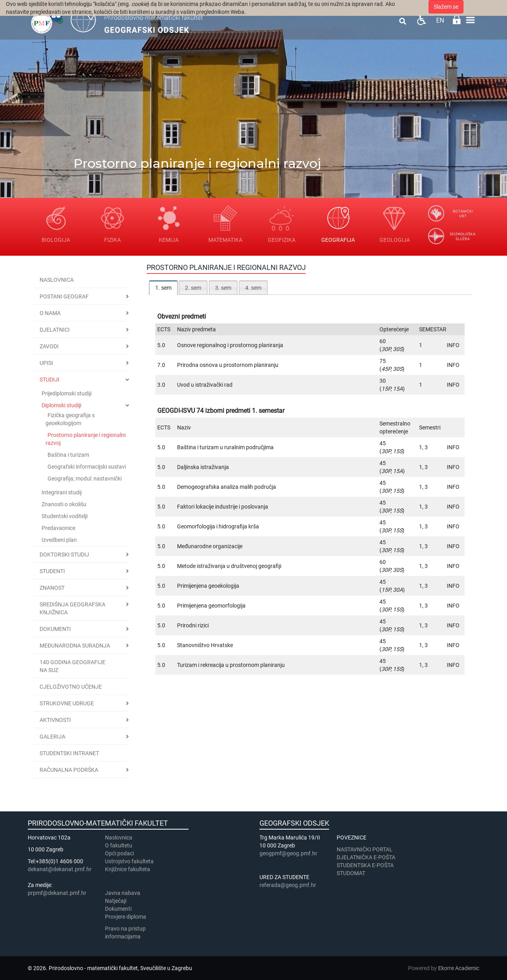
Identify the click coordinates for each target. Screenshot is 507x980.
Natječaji (116, 901)
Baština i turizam (68, 455)
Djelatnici (55, 330)
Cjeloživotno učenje (71, 687)
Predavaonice (58, 528)
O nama (50, 313)
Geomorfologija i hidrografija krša (218, 526)
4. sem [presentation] (253, 288)
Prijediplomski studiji (67, 393)
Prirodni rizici (193, 625)
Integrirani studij (62, 492)
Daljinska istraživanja (203, 467)
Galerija (52, 737)
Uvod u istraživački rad (205, 385)
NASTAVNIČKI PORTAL (365, 849)
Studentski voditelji (65, 516)
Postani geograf (64, 296)
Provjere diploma (126, 917)
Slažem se (446, 7)
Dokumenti (55, 629)
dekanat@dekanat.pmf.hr (60, 869)
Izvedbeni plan (59, 540)
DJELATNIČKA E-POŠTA (366, 857)
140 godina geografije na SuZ (72, 666)
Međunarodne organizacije (210, 546)
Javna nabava (123, 893)
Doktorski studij (64, 555)
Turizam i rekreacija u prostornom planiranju (231, 665)
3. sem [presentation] (223, 288)
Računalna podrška (69, 770)
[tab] (163, 288)
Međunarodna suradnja (75, 646)
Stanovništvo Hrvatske (205, 645)
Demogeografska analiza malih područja (227, 487)
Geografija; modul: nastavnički (85, 479)
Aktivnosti (55, 720)
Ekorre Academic (459, 968)
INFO (453, 345)
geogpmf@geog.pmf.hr (288, 853)
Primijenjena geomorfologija (211, 606)
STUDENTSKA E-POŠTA (365, 865)
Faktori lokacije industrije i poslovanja (223, 507)
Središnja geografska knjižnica (72, 608)
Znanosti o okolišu (64, 504)
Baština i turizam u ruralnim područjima (225, 447)
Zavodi (49, 346)
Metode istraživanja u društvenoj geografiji (229, 566)
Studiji (50, 380)
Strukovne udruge (67, 703)
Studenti (52, 571)
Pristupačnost (421, 20)
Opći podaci (119, 853)
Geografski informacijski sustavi (87, 467)
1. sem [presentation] (163, 288)
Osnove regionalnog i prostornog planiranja (230, 345)
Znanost (52, 588)
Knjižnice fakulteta (128, 869)
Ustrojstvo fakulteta (129, 861)
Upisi (46, 363)
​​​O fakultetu (119, 845)
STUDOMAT (351, 873)
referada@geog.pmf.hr (288, 885)
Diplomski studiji (61, 405)
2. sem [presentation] (193, 288)
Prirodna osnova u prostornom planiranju (228, 365)
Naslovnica (57, 280)
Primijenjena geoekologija (208, 586)
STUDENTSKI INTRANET (69, 753)
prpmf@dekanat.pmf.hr (57, 893)
